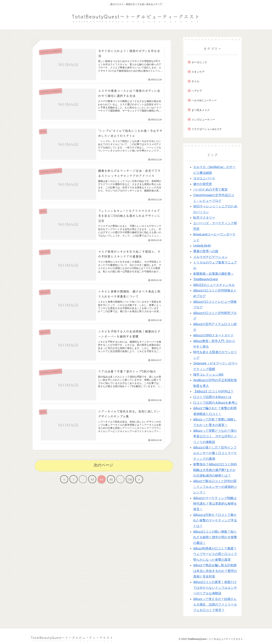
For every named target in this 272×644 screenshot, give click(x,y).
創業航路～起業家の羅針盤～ (214, 274)
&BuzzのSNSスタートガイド (213, 335)
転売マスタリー (204, 218)
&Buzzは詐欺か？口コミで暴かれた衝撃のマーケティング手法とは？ (215, 520)
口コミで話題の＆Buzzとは (212, 397)
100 (130, 480)
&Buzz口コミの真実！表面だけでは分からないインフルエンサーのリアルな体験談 (215, 588)
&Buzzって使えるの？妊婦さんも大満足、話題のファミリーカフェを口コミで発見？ (215, 605)
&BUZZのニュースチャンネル (214, 285)
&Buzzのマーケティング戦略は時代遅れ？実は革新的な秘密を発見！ (215, 504)
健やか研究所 (203, 184)
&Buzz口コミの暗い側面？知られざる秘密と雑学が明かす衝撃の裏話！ (215, 537)
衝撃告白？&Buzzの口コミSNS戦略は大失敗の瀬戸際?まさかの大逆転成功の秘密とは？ (215, 470)
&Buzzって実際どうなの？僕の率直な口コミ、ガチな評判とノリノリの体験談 (215, 436)
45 (111, 480)
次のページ (103, 466)
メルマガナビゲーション (210, 257)
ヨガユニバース (204, 178)
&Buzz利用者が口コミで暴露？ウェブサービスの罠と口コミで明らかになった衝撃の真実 (215, 554)
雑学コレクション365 (208, 375)
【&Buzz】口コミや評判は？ (213, 391)
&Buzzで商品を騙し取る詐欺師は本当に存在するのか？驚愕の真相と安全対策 (215, 571)
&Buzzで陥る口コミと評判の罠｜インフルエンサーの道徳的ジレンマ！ (215, 487)
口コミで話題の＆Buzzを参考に (215, 403)
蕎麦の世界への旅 (206, 251)
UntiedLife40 (202, 246)
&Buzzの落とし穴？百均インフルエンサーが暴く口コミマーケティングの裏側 (215, 453)
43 (92, 480)
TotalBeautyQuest (206, 279)
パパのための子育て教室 (210, 190)
